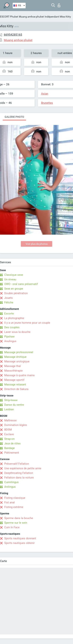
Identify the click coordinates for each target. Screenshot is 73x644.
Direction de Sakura (16, 389)
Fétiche (9, 302)
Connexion (59, 5)
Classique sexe (14, 275)
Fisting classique (15, 498)
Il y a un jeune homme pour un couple (27, 323)
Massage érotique (15, 357)
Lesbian (9, 409)
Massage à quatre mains (19, 375)
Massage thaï (13, 366)
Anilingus (10, 487)
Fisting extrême (14, 507)
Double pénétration (16, 293)
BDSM (8, 430)
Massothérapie (13, 371)
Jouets (8, 298)
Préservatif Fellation (17, 464)
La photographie (14, 318)
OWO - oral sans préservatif (21, 284)
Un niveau (10, 279)
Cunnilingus (11, 482)
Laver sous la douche (17, 332)
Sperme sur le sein (16, 523)
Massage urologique (17, 361)
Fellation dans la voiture (19, 478)
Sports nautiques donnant (20, 538)
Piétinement (12, 453)
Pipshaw (9, 337)
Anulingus (10, 341)
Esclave (9, 434)
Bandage (9, 448)
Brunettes (47, 103)
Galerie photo (14, 117)
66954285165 (13, 35)
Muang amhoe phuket (31, 17)
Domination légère (16, 425)
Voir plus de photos (37, 244)
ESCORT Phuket (9, 17)
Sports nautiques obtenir (19, 543)
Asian (45, 94)
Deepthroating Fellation (19, 473)
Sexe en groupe (14, 289)
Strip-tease (11, 400)
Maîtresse (10, 420)
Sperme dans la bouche (19, 518)
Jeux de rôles (12, 443)
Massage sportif (14, 380)
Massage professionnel (19, 352)
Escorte (9, 314)
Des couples (12, 327)
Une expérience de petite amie (23, 468)
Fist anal (9, 502)
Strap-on (9, 439)
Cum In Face (12, 527)
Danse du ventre (14, 405)
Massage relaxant (15, 384)
